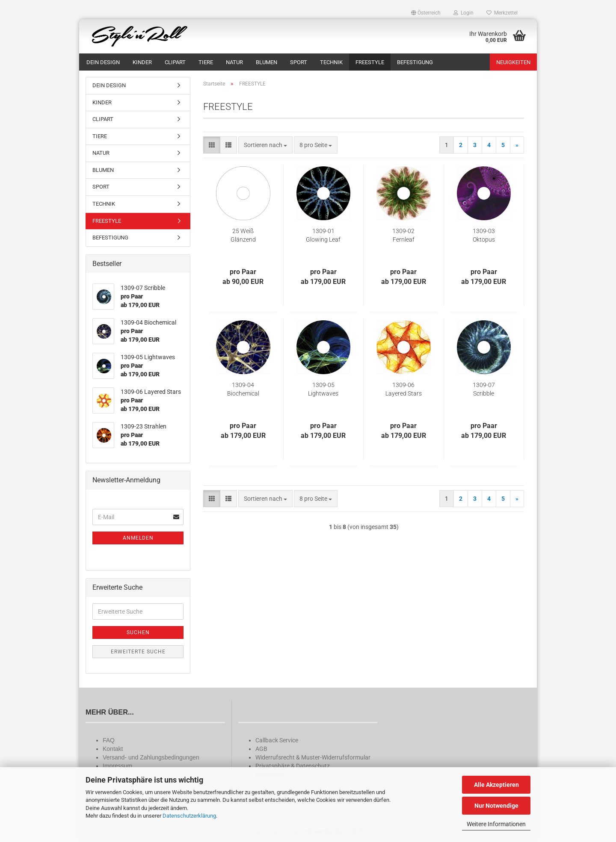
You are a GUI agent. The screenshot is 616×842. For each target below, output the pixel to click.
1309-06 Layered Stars (404, 389)
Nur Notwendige (496, 806)
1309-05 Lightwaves (323, 389)
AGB (261, 749)
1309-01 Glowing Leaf (323, 235)
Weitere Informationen (496, 824)
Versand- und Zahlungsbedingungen (151, 757)
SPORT (299, 62)
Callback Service (277, 740)
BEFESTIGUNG (415, 62)
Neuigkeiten (513, 62)
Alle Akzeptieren (496, 785)
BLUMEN (267, 62)
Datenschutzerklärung (189, 816)
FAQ (109, 740)
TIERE (206, 62)
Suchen (138, 632)
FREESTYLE (370, 62)
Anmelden (138, 538)
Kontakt (113, 749)
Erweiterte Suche (138, 652)
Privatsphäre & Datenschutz (293, 766)
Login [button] (463, 13)
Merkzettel (502, 13)
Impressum (117, 766)
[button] (426, 13)
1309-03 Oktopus (484, 235)
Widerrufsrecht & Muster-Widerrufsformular (313, 757)
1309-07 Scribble (484, 389)
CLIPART (175, 62)
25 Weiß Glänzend (243, 235)
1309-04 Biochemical (243, 389)
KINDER (142, 62)
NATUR (234, 62)
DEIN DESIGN (103, 62)
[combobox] (265, 145)
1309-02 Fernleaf (403, 235)
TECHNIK (331, 62)
